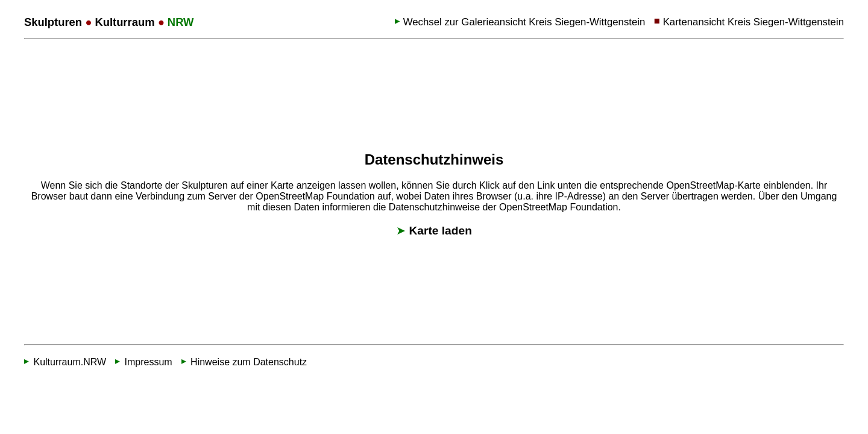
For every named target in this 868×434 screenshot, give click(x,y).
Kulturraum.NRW (70, 362)
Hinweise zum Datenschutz (249, 362)
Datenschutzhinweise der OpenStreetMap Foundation (504, 206)
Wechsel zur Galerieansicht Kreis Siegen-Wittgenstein (524, 22)
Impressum (149, 362)
